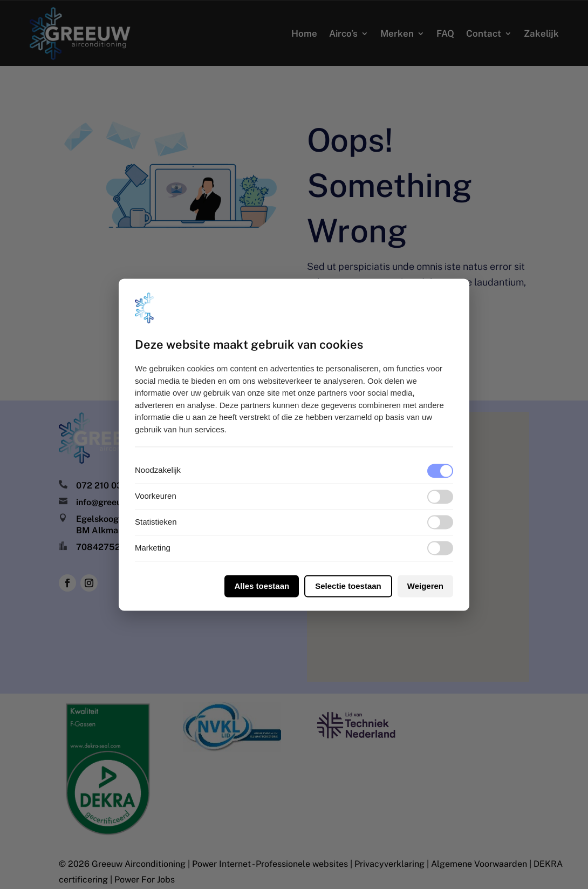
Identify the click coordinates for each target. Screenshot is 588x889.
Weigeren (425, 586)
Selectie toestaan (348, 586)
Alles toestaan (262, 586)
